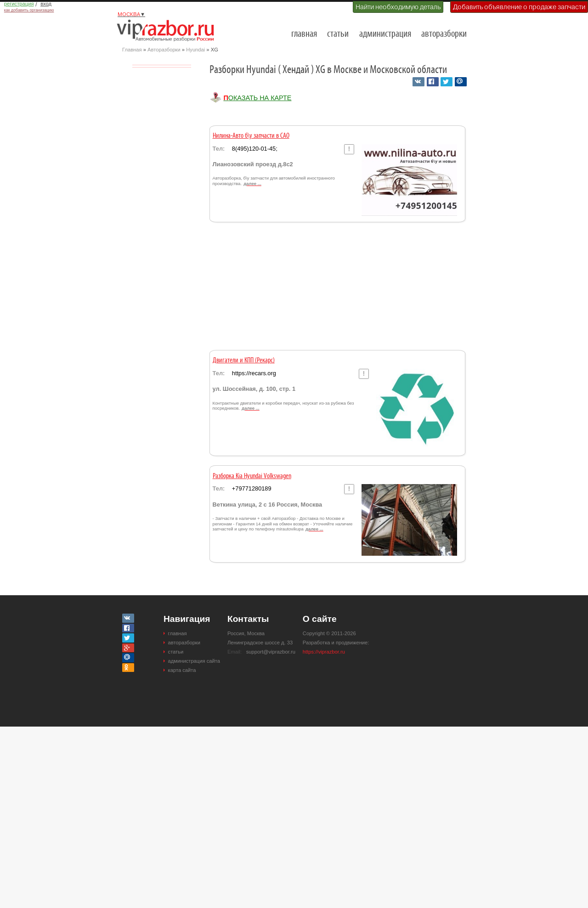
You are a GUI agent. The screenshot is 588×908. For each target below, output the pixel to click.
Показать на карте (257, 98)
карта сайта (182, 670)
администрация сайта (194, 661)
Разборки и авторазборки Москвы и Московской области (168, 30)
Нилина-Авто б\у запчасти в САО (251, 136)
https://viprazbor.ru (324, 652)
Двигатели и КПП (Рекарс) (244, 361)
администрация (385, 34)
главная (304, 34)
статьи (338, 34)
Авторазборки (164, 50)
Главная (132, 50)
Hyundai (195, 50)
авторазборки (444, 34)
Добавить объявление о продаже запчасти (519, 7)
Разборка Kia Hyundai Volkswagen (252, 476)
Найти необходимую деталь (398, 7)
